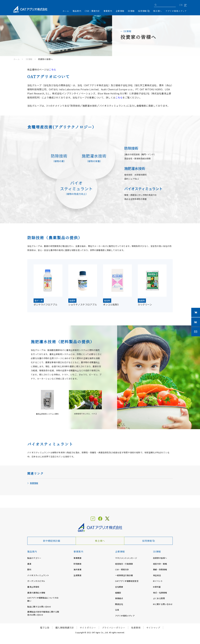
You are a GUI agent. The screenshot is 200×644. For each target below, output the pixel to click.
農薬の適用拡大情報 (36, 593)
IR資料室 (157, 587)
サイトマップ (153, 628)
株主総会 (157, 575)
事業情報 (34, 483)
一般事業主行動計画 (124, 575)
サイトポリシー (88, 628)
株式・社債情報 (160, 593)
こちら (119, 97)
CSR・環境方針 (92, 11)
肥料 (29, 569)
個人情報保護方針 (65, 628)
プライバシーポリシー (114, 628)
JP (185, 5)
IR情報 (29, 59)
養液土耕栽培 (33, 587)
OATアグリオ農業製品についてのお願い (43, 599)
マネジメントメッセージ (126, 558)
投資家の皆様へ (160, 558)
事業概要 (78, 558)
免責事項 (136, 628)
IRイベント (158, 581)
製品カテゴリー (34, 558)
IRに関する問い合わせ (163, 604)
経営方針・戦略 (160, 564)
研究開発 (78, 564)
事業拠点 (119, 598)
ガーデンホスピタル (36, 581)
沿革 (117, 610)
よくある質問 (159, 598)
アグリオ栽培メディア (176, 11)
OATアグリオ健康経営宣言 (127, 581)
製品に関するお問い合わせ (39, 607)
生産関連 (78, 575)
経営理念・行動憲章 (124, 564)
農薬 (29, 564)
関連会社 (119, 604)
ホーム (66, 11)
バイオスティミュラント (38, 575)
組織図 (118, 593)
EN (181, 5)
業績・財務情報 (160, 569)
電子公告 (45, 628)
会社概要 (119, 587)
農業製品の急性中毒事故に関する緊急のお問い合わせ (43, 613)
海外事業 (78, 569)
